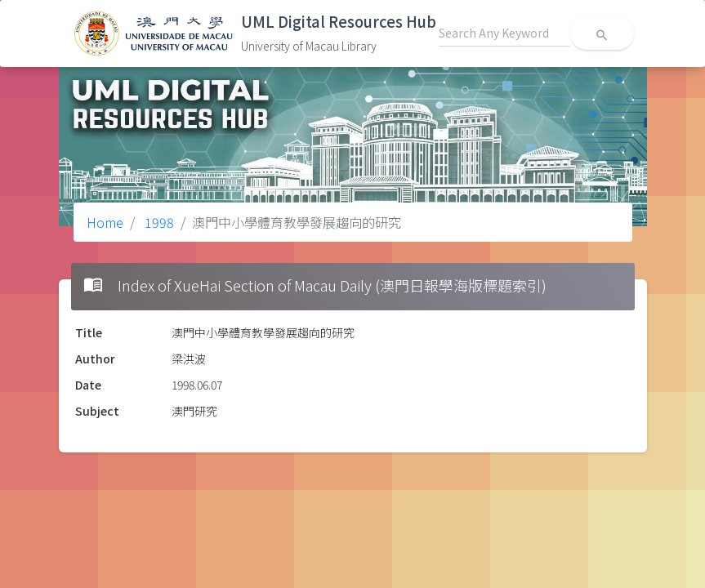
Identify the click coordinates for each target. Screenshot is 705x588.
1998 (158, 222)
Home (105, 222)
